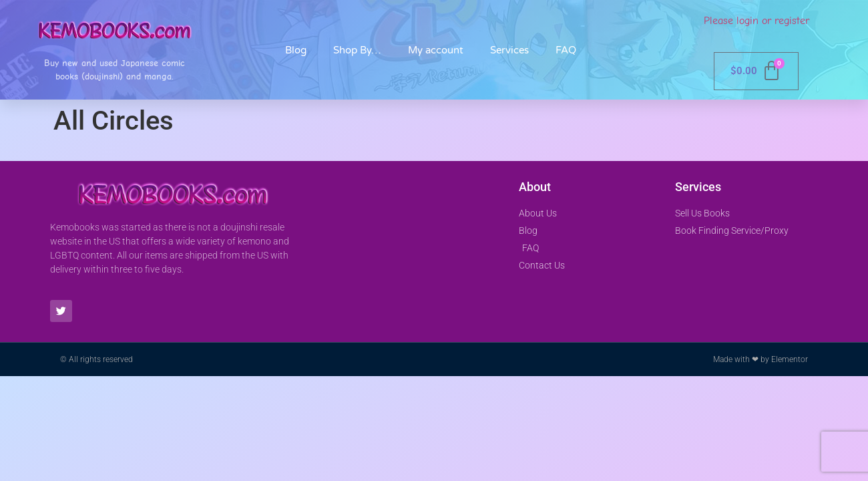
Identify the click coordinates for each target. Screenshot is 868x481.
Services (509, 50)
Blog (296, 50)
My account (436, 50)
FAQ (566, 50)
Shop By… (357, 50)
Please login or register (756, 21)
